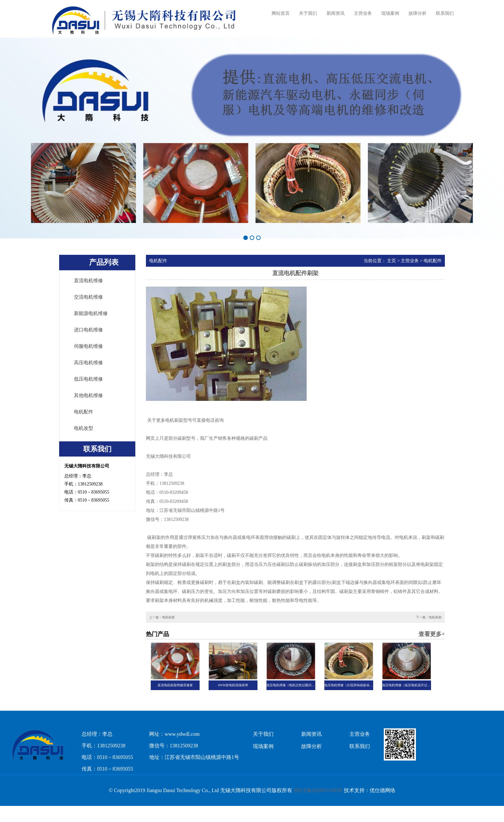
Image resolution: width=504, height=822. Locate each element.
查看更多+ (432, 634)
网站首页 (281, 13)
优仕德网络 (382, 790)
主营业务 (363, 13)
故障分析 (418, 13)
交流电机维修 (88, 297)
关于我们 (308, 13)
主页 (392, 261)
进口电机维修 (88, 330)
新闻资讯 (336, 13)
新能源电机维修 (91, 313)
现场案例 (390, 13)
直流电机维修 (88, 281)
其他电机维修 (88, 395)
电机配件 (84, 412)
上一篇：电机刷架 (162, 617)
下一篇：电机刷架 (429, 617)
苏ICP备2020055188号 (318, 790)
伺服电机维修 (88, 346)
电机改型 (84, 428)
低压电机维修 (88, 379)
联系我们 (445, 13)
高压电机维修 (88, 363)
